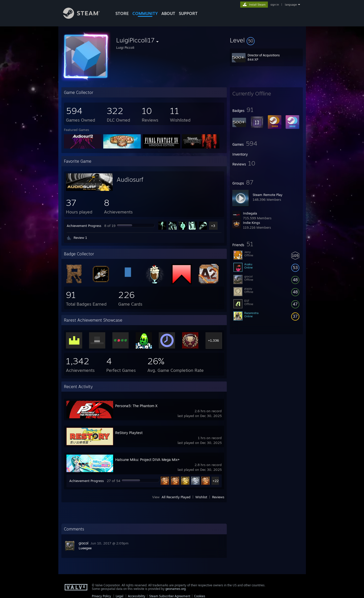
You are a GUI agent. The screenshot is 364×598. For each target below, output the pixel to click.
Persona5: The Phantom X (136, 406)
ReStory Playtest (129, 433)
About (168, 13)
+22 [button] (216, 481)
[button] (266, 40)
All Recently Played (176, 497)
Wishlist (201, 497)
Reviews (218, 497)
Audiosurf (130, 179)
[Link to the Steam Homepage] (85, 17)
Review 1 (80, 238)
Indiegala (250, 213)
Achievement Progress (84, 226)
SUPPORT (188, 13)
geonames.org (176, 589)
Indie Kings (252, 223)
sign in (275, 5)
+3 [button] (213, 226)
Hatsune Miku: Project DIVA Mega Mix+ (147, 460)
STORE (122, 13)
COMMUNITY (145, 13)
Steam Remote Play (267, 195)
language (291, 5)
